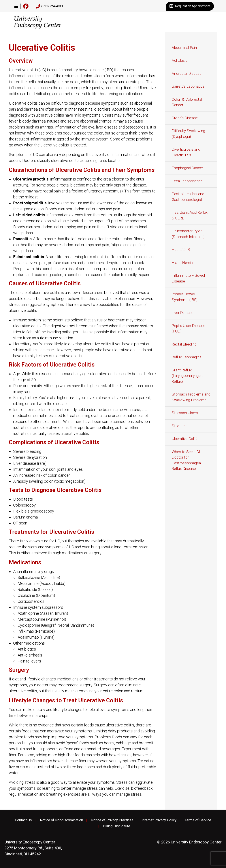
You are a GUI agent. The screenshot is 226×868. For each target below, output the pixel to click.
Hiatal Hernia (182, 263)
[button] (16, 6)
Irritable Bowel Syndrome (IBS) (185, 297)
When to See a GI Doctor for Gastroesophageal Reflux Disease (187, 460)
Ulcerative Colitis (185, 439)
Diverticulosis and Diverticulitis (186, 152)
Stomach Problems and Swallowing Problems (191, 397)
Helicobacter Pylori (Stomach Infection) (188, 234)
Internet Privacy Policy (159, 820)
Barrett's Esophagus (188, 86)
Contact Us (23, 820)
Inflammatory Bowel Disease (188, 278)
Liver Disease (183, 313)
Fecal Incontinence (187, 181)
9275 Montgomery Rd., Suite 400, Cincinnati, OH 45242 (33, 848)
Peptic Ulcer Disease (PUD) (188, 328)
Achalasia (180, 60)
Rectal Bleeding (184, 344)
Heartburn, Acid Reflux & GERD (190, 215)
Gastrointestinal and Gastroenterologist (188, 197)
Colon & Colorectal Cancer (187, 102)
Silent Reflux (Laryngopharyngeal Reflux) (187, 376)
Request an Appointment (190, 6)
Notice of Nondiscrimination (61, 820)
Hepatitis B (181, 250)
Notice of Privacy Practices (112, 820)
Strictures (180, 426)
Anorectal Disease (187, 73)
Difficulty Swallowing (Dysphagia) (188, 134)
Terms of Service (198, 820)
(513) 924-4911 (49, 6)
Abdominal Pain (184, 48)
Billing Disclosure (117, 826)
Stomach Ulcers (185, 413)
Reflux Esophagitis (187, 357)
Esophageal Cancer (187, 168)
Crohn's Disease (185, 118)
